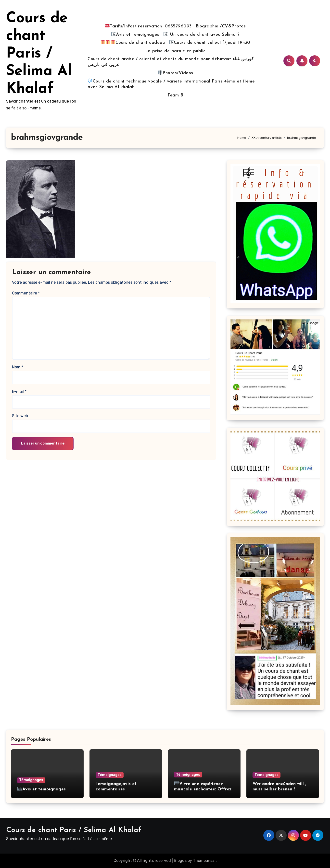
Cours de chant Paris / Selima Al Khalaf (39, 54)
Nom (18, 367)
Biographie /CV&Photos (221, 26)
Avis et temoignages (135, 34)
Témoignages (31, 780)
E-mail (19, 392)
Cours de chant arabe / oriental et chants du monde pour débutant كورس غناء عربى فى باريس (171, 62)
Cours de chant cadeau (133, 42)
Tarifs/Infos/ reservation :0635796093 (148, 26)
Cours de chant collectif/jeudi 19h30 (210, 42)
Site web (20, 416)
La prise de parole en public (175, 51)
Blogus (180, 861)
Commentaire (26, 293)
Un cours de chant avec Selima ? (202, 34)
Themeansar (204, 861)
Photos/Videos (176, 73)
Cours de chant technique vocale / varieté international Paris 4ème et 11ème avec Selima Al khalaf (171, 84)
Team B (175, 95)
